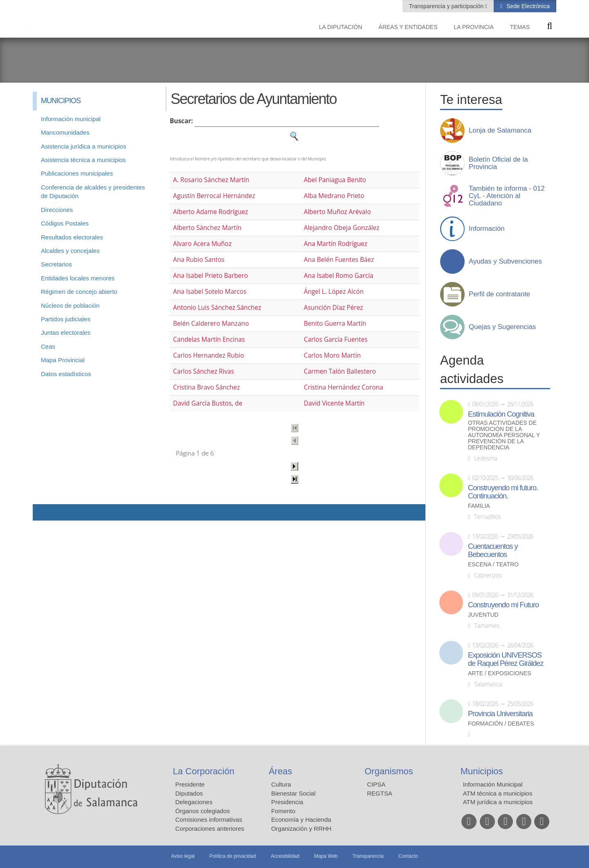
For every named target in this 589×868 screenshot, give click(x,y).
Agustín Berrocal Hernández (214, 196)
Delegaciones (194, 802)
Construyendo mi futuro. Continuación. (503, 492)
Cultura (281, 784)
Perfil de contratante (499, 294)
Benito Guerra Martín (335, 324)
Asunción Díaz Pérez (334, 308)
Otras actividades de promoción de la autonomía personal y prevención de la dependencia (504, 435)
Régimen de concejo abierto (79, 292)
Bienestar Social (293, 793)
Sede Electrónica (527, 6)
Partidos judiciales (66, 319)
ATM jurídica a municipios (498, 802)
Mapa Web (326, 856)
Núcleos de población (70, 305)
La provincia (474, 27)
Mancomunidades (65, 132)
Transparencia (368, 856)
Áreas (280, 771)
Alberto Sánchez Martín (207, 228)
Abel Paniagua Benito (335, 180)
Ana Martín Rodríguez (336, 244)
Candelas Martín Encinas (209, 339)
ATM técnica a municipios (498, 793)
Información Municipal (493, 784)
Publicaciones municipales (77, 173)
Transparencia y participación (447, 6)
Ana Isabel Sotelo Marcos (210, 292)
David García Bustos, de (208, 403)
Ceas (48, 346)
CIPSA (376, 784)
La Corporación (204, 771)
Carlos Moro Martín (332, 355)
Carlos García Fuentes (336, 339)
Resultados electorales (72, 237)
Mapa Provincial (63, 360)
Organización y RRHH (301, 829)
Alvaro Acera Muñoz (202, 244)
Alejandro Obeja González (342, 228)
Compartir (43, 512)
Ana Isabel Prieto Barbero (210, 276)
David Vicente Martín (334, 403)
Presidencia (287, 802)
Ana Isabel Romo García (339, 276)
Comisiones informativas (209, 820)
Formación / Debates (501, 724)
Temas (520, 27)
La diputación (341, 27)
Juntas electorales (66, 333)
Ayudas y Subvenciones (505, 262)
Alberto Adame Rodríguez (210, 212)
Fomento (283, 811)
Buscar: (181, 121)
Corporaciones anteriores (210, 829)
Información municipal (71, 119)
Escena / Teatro (493, 565)
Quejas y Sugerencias (502, 327)
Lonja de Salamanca (500, 131)
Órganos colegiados (203, 811)
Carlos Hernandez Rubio (209, 355)
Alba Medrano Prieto (334, 196)
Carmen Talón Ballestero (340, 371)
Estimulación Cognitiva (501, 414)
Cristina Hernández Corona (344, 387)
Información (487, 229)
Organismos (389, 771)
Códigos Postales (65, 223)
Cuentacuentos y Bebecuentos (493, 550)
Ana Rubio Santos (199, 260)
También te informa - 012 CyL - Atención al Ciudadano (507, 196)
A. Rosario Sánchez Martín (211, 180)
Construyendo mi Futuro (503, 605)
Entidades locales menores (78, 278)
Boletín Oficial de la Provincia (498, 163)
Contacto (408, 856)
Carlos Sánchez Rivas (203, 371)
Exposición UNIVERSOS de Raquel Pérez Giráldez (506, 659)
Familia (479, 506)
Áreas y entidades (408, 27)
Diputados (189, 793)
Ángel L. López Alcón (334, 292)
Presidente (190, 784)
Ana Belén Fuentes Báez (339, 260)
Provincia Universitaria (500, 714)
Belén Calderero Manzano (211, 324)
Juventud (483, 615)
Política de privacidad (233, 856)
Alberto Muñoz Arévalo (337, 212)
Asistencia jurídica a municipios (83, 146)
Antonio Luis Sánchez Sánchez (217, 308)
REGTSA (380, 793)
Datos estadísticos (66, 374)
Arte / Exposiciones (500, 673)
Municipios (482, 771)
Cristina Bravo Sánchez (206, 387)
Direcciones (57, 210)
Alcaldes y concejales (70, 251)
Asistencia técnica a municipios (83, 160)
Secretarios (56, 264)
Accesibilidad (285, 856)
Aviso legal (183, 856)
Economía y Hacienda (301, 820)
